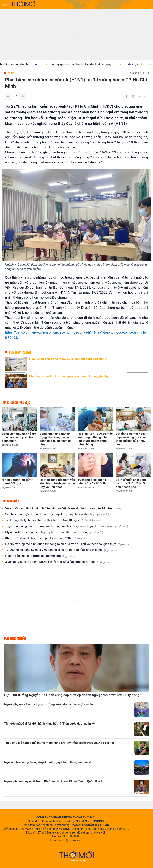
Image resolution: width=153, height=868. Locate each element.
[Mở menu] (5, 4)
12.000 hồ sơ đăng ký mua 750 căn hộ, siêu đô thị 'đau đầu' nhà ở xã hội (61, 550)
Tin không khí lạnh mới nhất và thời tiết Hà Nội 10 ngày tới (53, 520)
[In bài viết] (146, 96)
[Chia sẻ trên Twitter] (133, 96)
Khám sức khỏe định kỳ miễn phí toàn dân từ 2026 (46, 538)
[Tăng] (23, 96)
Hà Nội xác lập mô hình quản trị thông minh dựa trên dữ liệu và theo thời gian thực (68, 544)
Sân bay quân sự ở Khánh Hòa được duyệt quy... (85, 64)
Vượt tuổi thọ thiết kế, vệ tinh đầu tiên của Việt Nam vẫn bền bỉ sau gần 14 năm (63, 508)
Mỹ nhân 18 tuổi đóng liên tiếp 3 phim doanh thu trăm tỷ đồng (54, 532)
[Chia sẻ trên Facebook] (127, 96)
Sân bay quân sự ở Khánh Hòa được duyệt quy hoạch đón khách (57, 514)
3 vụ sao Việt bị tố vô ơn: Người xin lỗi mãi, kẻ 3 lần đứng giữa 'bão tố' (59, 562)
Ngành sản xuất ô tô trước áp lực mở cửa (40, 556)
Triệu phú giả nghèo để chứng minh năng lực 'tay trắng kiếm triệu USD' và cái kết (67, 526)
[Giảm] (8, 96)
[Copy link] (139, 96)
